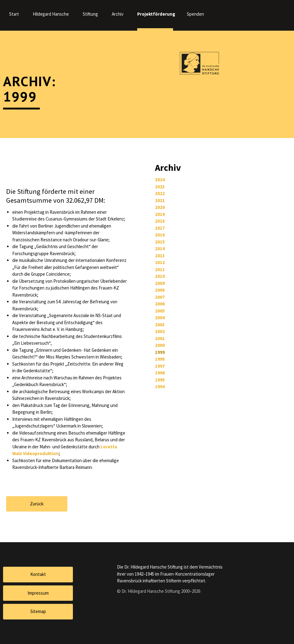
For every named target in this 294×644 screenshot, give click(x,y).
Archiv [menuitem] (118, 14)
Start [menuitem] (14, 14)
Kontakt (38, 574)
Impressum (38, 593)
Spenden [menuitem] (195, 14)
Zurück (37, 504)
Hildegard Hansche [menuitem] (51, 14)
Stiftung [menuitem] (90, 14)
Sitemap (38, 611)
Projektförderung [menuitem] (155, 14)
